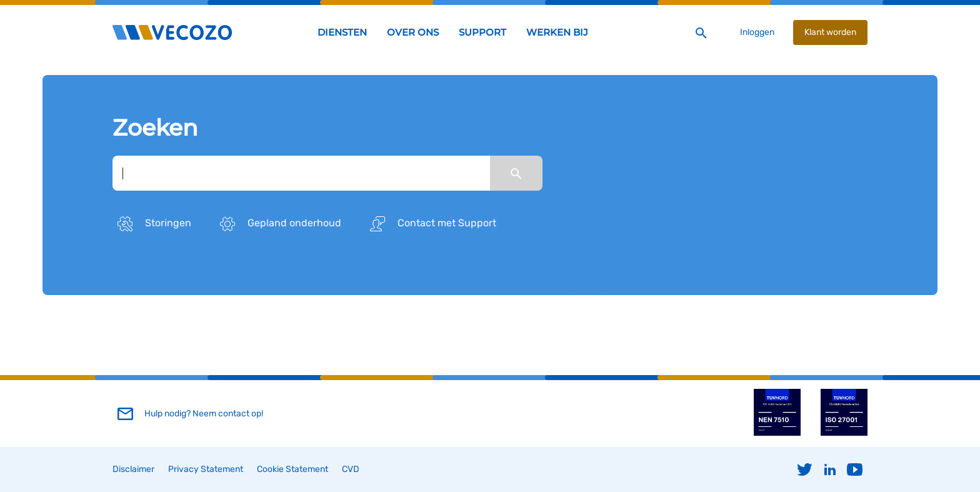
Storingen (152, 224)
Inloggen (757, 32)
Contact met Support (431, 224)
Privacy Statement (206, 469)
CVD (351, 469)
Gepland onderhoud (278, 224)
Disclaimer (133, 469)
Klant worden (830, 32)
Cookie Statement (292, 469)
